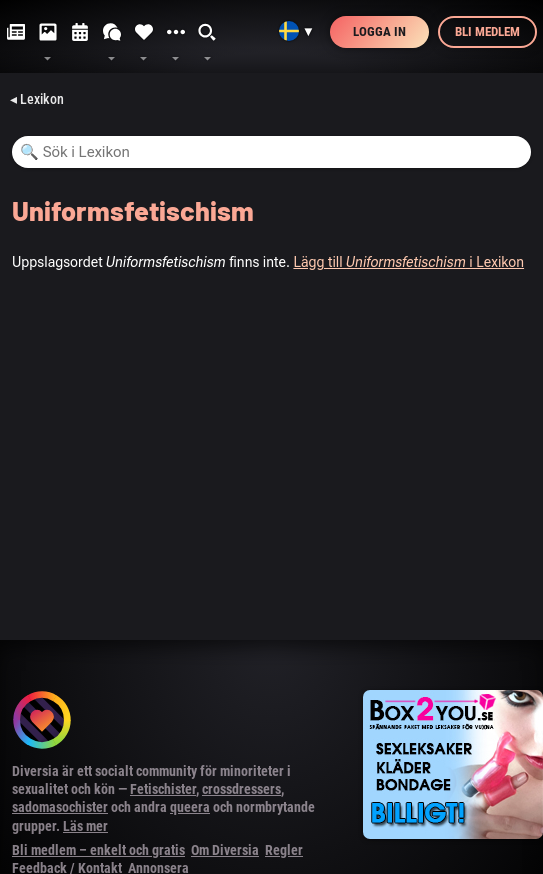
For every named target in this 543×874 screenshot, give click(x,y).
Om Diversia (225, 850)
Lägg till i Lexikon (408, 262)
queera (190, 807)
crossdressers (241, 789)
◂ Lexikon (37, 99)
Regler (284, 850)
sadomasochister (60, 807)
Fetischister (163, 789)
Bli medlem (487, 31)
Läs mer (85, 826)
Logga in (379, 31)
